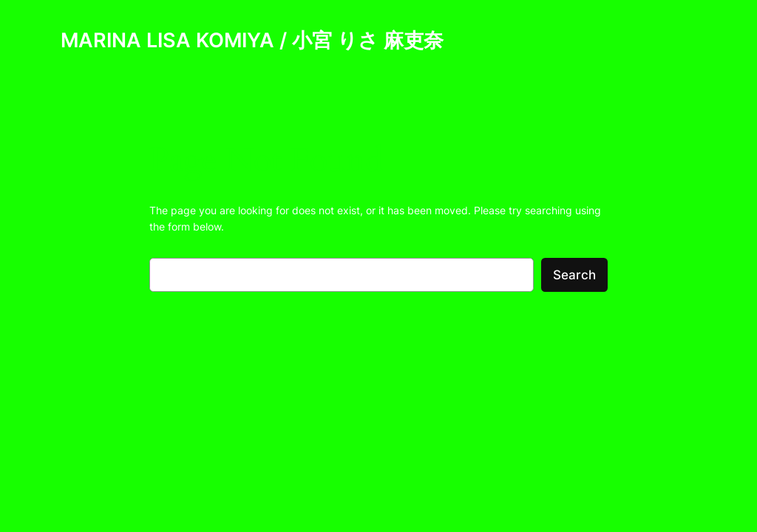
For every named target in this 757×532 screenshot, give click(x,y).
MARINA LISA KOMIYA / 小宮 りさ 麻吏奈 (252, 40)
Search (574, 275)
